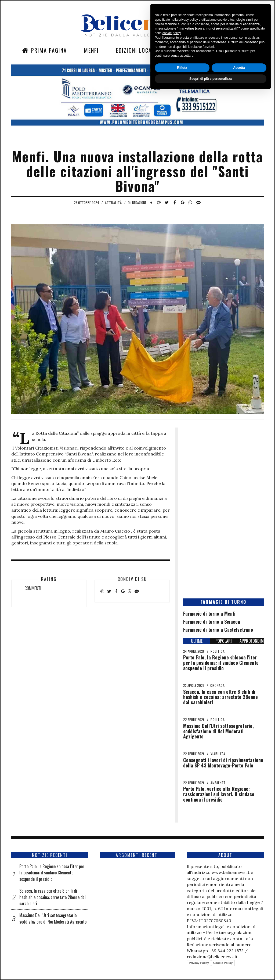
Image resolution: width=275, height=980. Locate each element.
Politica (218, 651)
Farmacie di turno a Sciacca (212, 622)
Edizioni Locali (136, 50)
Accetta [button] (239, 955)
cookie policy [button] (172, 920)
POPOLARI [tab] (224, 641)
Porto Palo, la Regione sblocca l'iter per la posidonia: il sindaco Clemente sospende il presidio (221, 663)
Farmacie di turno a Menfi (209, 613)
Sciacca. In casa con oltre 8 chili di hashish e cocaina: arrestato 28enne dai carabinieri (220, 697)
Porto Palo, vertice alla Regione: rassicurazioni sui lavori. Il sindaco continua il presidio (219, 794)
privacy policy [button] (188, 907)
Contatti (222, 50)
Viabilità (218, 754)
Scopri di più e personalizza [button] (211, 966)
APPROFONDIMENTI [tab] (252, 641)
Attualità (113, 202)
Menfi (91, 50)
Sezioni (183, 50)
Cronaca (218, 685)
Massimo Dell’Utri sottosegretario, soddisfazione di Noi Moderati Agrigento (218, 731)
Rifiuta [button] (182, 955)
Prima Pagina (44, 50)
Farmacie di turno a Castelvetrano (218, 630)
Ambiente (218, 783)
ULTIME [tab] (197, 641)
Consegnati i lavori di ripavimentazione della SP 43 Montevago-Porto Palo (223, 763)
